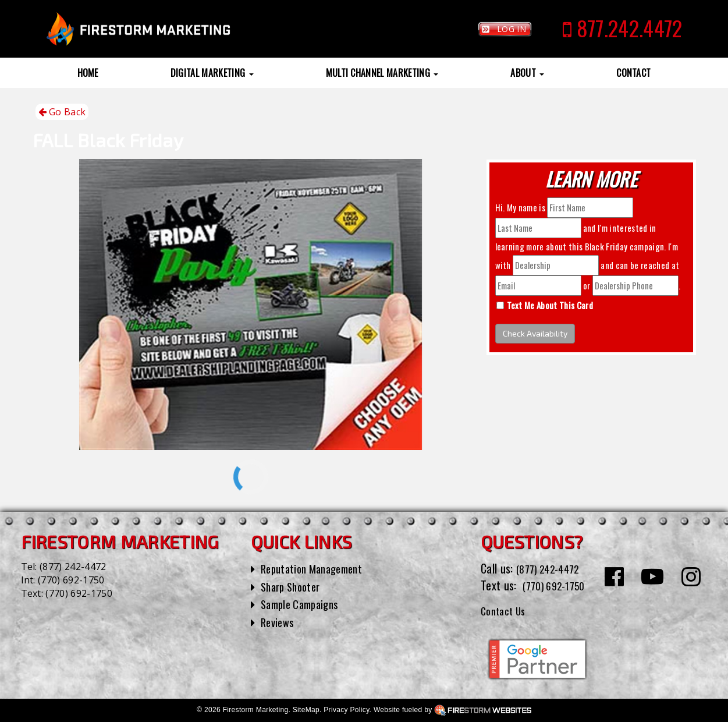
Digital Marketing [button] (212, 73)
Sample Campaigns (303, 604)
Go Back (62, 112)
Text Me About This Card (550, 305)
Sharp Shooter (294, 586)
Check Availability (535, 333)
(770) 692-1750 (71, 580)
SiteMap (306, 710)
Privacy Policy (346, 710)
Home (88, 73)
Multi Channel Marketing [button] (382, 73)
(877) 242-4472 (73, 567)
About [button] (527, 73)
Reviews (279, 622)
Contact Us (506, 610)
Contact (633, 73)
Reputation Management (317, 568)
